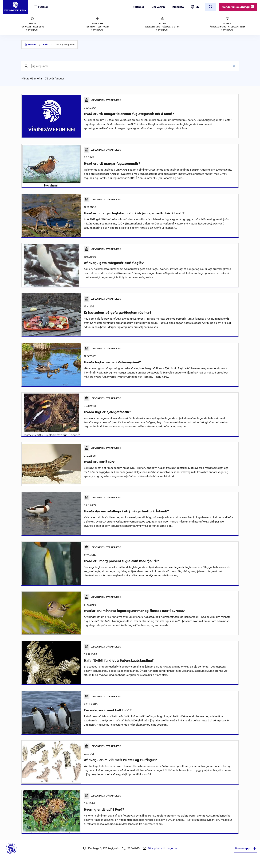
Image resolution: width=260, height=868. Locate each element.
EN (197, 7)
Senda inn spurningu (238, 7)
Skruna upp (246, 854)
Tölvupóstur (163, 854)
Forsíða (32, 45)
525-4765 (133, 854)
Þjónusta (178, 7)
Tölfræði (138, 7)
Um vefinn (158, 7)
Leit (45, 45)
